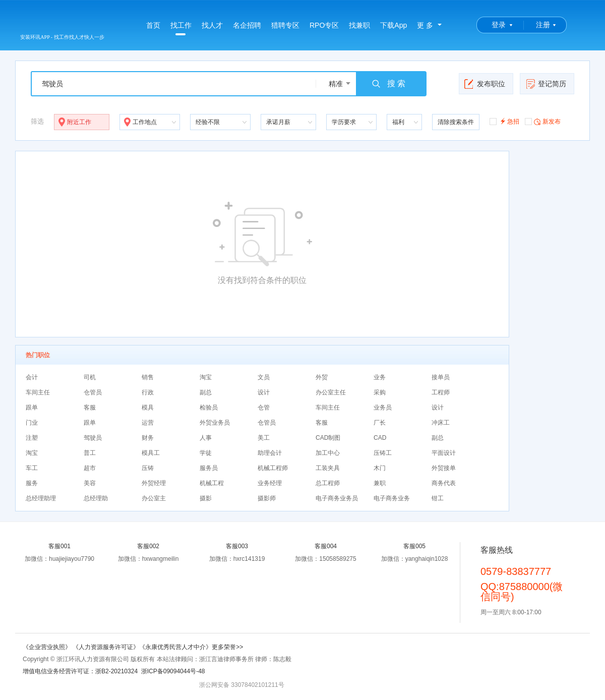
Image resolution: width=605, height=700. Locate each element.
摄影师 (267, 498)
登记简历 (546, 84)
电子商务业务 (392, 498)
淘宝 (206, 377)
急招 (504, 121)
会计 (32, 377)
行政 (148, 392)
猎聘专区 (285, 25)
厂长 (380, 423)
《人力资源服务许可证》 (106, 647)
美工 (264, 438)
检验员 (209, 407)
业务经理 (270, 483)
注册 (543, 25)
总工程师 (328, 483)
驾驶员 (93, 438)
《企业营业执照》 (48, 647)
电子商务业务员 (337, 498)
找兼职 (359, 25)
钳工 (438, 498)
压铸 (148, 468)
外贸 (322, 377)
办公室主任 (331, 392)
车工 (32, 468)
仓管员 (93, 392)
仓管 (264, 407)
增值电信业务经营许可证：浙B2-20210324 (80, 671)
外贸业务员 (215, 423)
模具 (148, 407)
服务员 (209, 468)
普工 (90, 453)
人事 (206, 438)
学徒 (206, 453)
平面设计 (444, 453)
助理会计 (270, 453)
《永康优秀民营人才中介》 (175, 647)
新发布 (543, 121)
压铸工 (383, 453)
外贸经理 (154, 483)
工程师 (441, 392)
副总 (206, 392)
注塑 (32, 438)
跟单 (32, 407)
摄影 (206, 498)
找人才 (212, 25)
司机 (90, 377)
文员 (264, 377)
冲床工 (441, 423)
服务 (32, 483)
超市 (90, 468)
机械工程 (212, 483)
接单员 (441, 377)
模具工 (151, 453)
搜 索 (388, 84)
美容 (90, 483)
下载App (394, 25)
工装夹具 (328, 468)
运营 (148, 423)
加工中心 (328, 453)
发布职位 (485, 84)
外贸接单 (444, 468)
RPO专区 (324, 25)
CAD (380, 438)
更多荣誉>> (227, 647)
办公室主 (154, 498)
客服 (90, 407)
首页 (153, 25)
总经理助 (96, 498)
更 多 (425, 25)
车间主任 (38, 392)
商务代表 (444, 483)
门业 (32, 423)
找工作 (181, 28)
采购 (380, 392)
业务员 (383, 407)
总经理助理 (41, 498)
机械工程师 (273, 468)
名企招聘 (247, 25)
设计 (264, 392)
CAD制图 (328, 438)
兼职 (380, 483)
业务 (380, 377)
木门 (380, 468)
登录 (499, 25)
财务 (148, 438)
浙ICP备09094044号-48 (173, 671)
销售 (148, 377)
